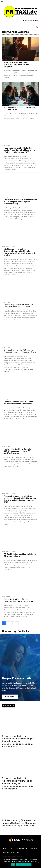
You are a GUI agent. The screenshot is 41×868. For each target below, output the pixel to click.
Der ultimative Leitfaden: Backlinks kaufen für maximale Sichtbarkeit (19, 403)
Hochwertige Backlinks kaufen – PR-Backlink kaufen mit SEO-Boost (19, 306)
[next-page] (17, 623)
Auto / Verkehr (6, 60)
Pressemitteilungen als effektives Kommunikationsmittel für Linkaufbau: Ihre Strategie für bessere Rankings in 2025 (20, 499)
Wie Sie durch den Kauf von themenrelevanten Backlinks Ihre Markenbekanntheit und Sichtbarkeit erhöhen (19, 252)
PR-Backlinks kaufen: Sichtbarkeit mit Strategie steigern (20, 555)
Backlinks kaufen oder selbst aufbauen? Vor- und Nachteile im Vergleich (18, 65)
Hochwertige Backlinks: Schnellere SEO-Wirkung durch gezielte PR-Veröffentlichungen (18, 451)
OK (13, 865)
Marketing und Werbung (9, 197)
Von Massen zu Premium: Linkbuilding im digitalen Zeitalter (20, 108)
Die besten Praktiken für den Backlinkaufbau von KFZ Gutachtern (19, 600)
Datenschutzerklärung (24, 865)
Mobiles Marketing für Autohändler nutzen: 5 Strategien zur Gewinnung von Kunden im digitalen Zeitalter (19, 823)
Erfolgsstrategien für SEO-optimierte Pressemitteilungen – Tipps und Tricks (20, 351)
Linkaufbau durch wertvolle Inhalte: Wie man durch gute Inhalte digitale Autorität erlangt (20, 202)
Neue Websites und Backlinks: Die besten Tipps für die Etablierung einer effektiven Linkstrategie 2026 (20, 150)
